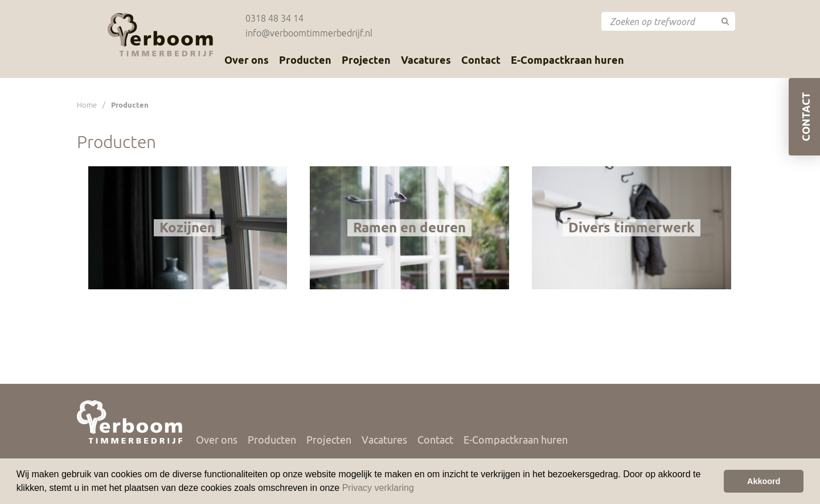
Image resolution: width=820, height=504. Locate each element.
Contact (481, 60)
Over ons (247, 60)
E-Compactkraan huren (567, 60)
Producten (305, 60)
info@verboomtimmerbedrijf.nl (309, 33)
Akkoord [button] (764, 481)
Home (87, 105)
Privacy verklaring (378, 488)
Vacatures (426, 60)
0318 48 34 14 (274, 18)
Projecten (366, 60)
